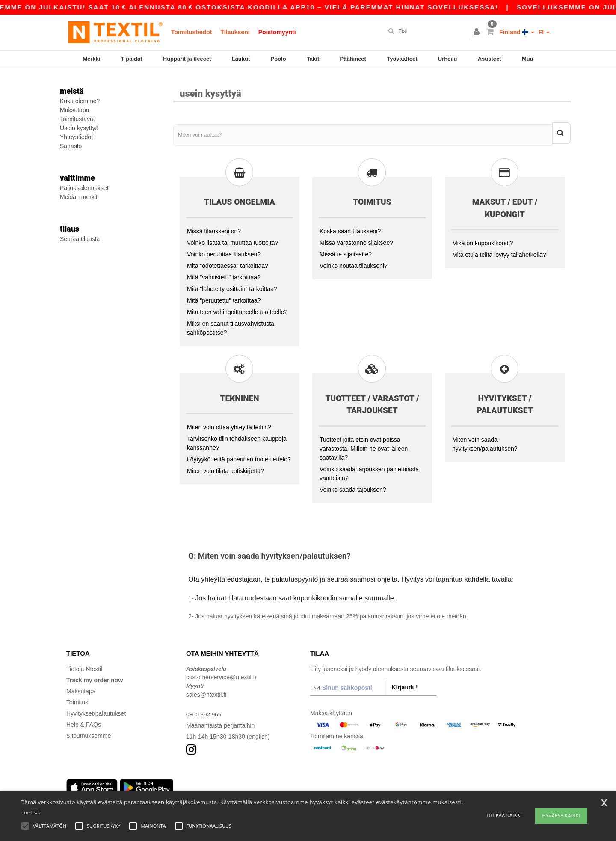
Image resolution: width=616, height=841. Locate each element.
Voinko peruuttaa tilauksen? (224, 249)
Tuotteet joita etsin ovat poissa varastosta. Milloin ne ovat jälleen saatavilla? (364, 443)
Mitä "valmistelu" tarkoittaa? (224, 272)
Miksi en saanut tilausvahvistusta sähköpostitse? (231, 322)
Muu (528, 59)
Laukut (241, 59)
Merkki (91, 59)
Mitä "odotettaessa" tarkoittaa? (228, 260)
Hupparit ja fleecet (187, 59)
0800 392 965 (204, 709)
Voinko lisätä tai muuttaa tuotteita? (232, 237)
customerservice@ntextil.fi (221, 672)
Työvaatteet (402, 59)
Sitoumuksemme (89, 730)
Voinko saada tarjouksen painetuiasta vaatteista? (369, 468)
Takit (313, 59)
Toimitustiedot (191, 32)
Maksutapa (74, 110)
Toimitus (77, 697)
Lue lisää (31, 813)
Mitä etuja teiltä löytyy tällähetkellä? (499, 250)
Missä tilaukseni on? (214, 226)
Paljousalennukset (84, 188)
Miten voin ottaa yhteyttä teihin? (229, 422)
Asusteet (490, 59)
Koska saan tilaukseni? (350, 226)
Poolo (278, 59)
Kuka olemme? (80, 101)
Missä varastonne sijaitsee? (356, 237)
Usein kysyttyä (79, 128)
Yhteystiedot (76, 137)
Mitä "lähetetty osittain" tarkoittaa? (232, 283)
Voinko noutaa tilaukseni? (354, 260)
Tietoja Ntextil (84, 663)
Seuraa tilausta (80, 239)
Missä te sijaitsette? (346, 249)
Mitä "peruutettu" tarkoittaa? (224, 295)
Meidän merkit (79, 197)
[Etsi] (426, 31)
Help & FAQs (84, 719)
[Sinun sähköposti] (348, 682)
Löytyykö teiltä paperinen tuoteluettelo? (239, 454)
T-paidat (132, 59)
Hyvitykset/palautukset (96, 708)
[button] (478, 32)
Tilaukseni (235, 32)
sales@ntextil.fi (206, 689)
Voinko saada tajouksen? (353, 484)
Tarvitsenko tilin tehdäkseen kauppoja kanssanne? (237, 438)
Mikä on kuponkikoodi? (483, 238)
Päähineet (353, 59)
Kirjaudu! (404, 682)
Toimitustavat (77, 119)
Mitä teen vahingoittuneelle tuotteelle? (237, 306)
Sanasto (71, 146)
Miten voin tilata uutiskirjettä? (225, 466)
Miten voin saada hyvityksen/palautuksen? (485, 438)
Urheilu (448, 59)
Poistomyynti (277, 32)
